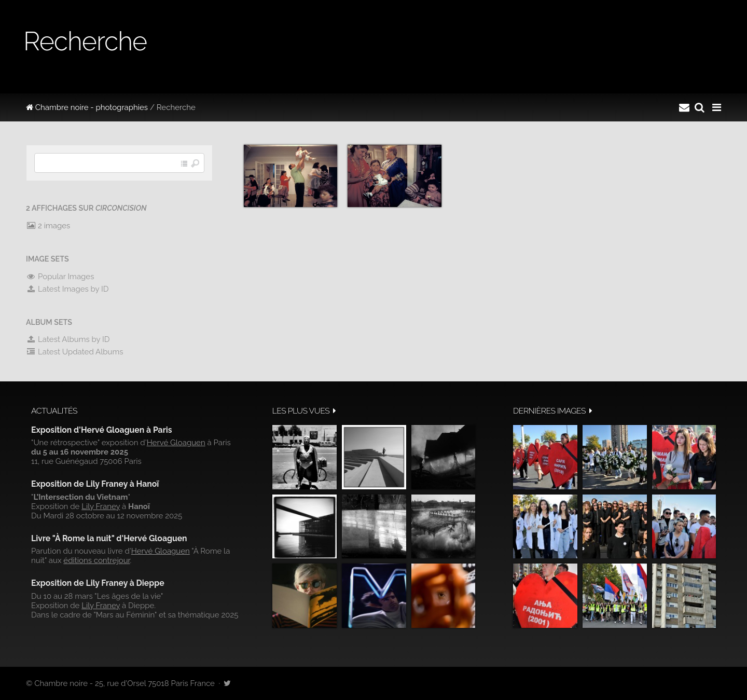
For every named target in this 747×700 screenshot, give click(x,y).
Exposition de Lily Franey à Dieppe (98, 583)
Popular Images (60, 277)
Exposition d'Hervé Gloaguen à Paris (102, 430)
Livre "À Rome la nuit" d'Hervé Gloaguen (109, 538)
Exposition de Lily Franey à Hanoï (95, 484)
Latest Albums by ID (68, 339)
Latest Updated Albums (75, 352)
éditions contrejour (96, 560)
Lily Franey (101, 506)
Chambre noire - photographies (87, 107)
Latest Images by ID (67, 289)
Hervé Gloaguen (176, 443)
